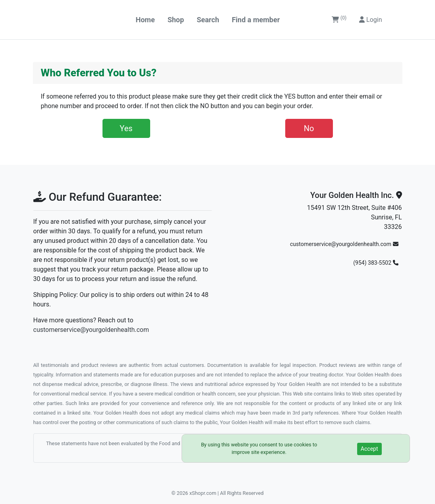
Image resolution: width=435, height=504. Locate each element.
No (309, 128)
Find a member (256, 20)
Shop (176, 20)
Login (370, 20)
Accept (369, 449)
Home (145, 20)
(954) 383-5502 (376, 263)
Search (208, 20)
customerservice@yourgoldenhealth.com (91, 330)
